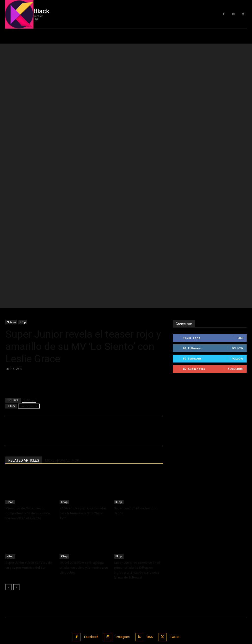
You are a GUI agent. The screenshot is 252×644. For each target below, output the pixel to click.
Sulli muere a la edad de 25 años (28, 568)
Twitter (177, 531)
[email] (212, 573)
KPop (23, 217)
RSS (151, 531)
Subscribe (236, 263)
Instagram (122, 531)
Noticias (11, 217)
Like (240, 232)
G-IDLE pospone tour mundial (26, 556)
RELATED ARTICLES (24, 355)
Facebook (88, 531)
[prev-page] (8, 482)
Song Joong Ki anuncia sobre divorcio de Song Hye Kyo (39, 582)
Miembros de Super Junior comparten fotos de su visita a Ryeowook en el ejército (28, 408)
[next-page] (16, 482)
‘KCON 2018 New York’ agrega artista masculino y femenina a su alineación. (84, 462)
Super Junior (29, 300)
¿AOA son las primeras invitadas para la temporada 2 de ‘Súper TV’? (83, 408)
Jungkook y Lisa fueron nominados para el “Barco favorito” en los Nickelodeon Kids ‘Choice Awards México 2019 (40, 600)
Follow (237, 243)
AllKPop (29, 294)
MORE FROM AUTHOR (62, 355)
